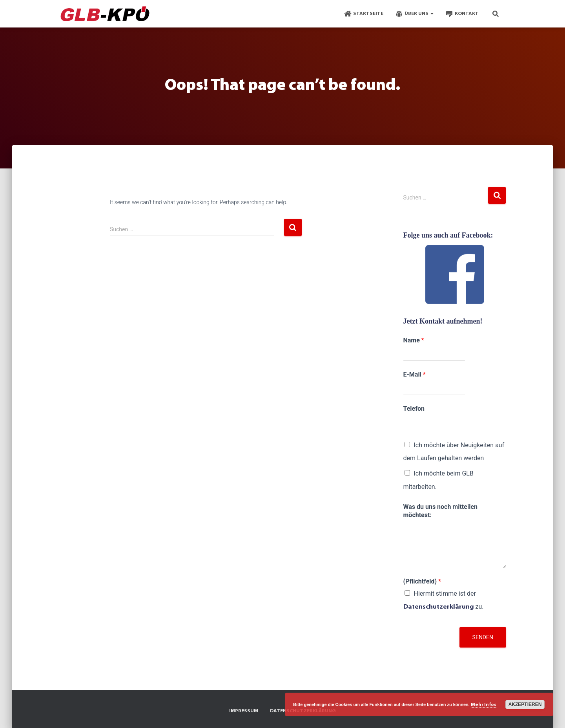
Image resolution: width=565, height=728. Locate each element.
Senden (483, 637)
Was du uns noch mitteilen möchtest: (440, 511)
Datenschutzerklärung (439, 607)
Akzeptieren (525, 704)
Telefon (414, 409)
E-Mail (415, 374)
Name (414, 340)
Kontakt (462, 14)
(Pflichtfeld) (422, 581)
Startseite (364, 14)
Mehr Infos (484, 705)
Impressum (244, 711)
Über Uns (414, 14)
